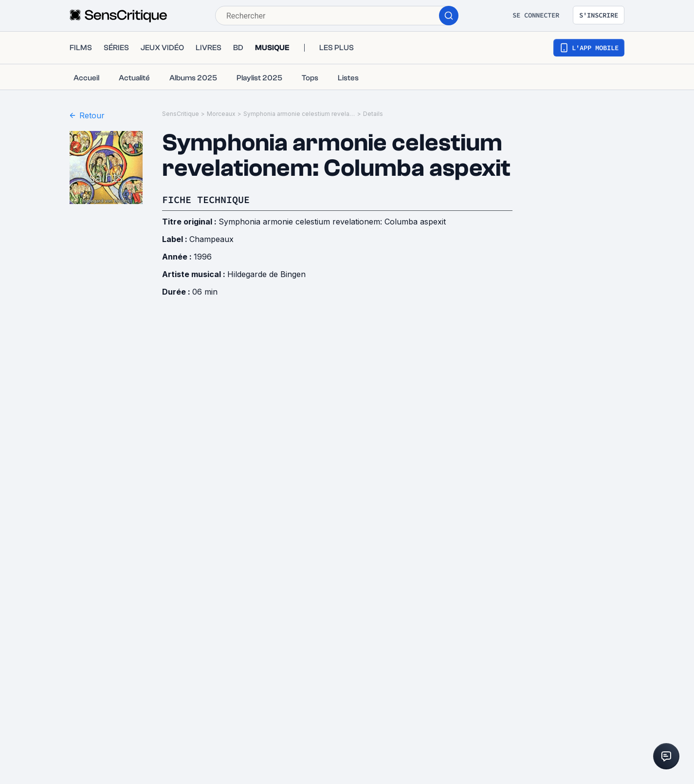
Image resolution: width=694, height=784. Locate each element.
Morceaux (221, 114)
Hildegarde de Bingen (266, 274)
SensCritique (181, 114)
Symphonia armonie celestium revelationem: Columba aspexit (299, 114)
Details (373, 114)
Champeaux (211, 239)
